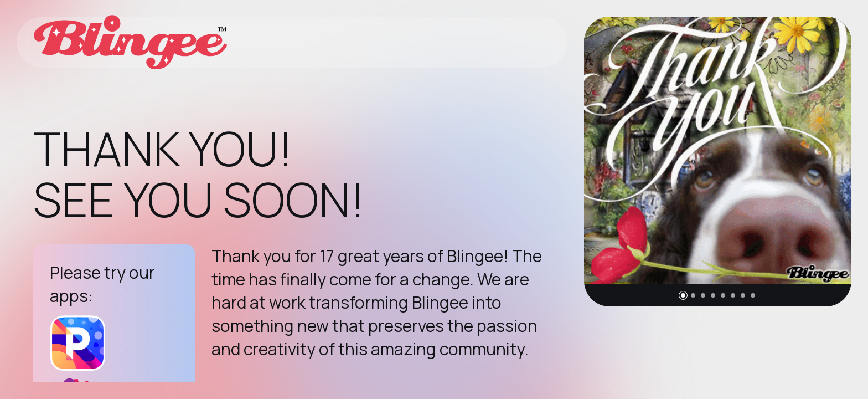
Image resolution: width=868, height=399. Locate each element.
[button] (683, 295)
